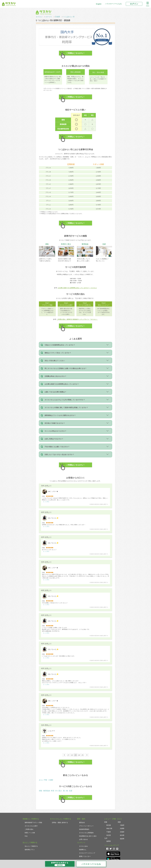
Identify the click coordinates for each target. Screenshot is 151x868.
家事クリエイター (85, 856)
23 (75, 755)
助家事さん (83, 850)
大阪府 (122, 825)
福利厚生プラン (30, 850)
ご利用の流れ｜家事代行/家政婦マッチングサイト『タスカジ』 (77, 319)
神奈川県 (109, 828)
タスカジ (39, 17)
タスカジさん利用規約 (86, 833)
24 (79, 755)
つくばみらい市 (69, 17)
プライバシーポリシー (86, 826)
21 (68, 755)
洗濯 (71, 791)
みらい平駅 (43, 780)
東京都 (109, 825)
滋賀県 (122, 839)
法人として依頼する (31, 846)
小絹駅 (51, 780)
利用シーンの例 (30, 833)
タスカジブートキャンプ (87, 853)
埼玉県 (109, 835)
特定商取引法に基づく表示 (88, 836)
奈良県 (122, 835)
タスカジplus (83, 846)
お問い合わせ (83, 839)
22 (72, 755)
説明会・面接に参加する (60, 822)
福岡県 (109, 841)
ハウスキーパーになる (113, 4)
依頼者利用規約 (84, 829)
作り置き (59, 791)
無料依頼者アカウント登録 (33, 822)
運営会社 (82, 822)
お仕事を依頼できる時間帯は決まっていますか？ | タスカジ (77, 288)
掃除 (41, 791)
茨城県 (58, 17)
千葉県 (109, 832)
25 (83, 755)
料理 (53, 791)
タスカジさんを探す (31, 826)
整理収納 (47, 791)
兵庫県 (122, 828)
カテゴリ (49, 17)
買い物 (65, 791)
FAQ (26, 836)
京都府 (122, 832)
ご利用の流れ (29, 829)
